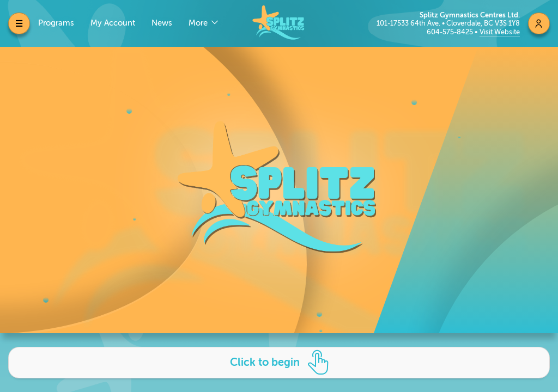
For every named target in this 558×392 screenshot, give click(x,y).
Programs (56, 23)
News (162, 23)
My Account (113, 23)
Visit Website (500, 32)
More (199, 23)
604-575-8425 (451, 32)
